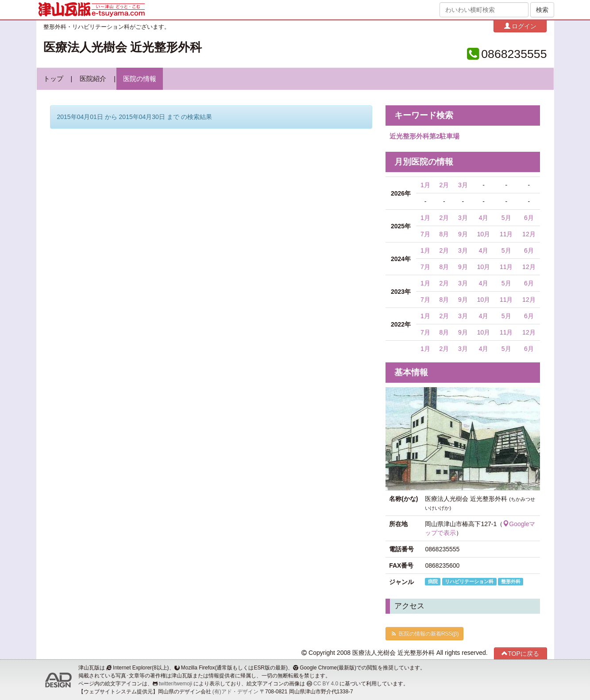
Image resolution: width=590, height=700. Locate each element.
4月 (484, 218)
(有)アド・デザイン (235, 692)
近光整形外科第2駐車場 (424, 136)
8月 (444, 234)
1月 (425, 185)
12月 (529, 234)
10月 (484, 234)
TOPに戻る (520, 653)
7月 (425, 234)
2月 (444, 185)
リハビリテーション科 (469, 581)
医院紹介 (93, 79)
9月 (463, 234)
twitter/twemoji (175, 684)
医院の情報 (140, 79)
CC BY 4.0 (326, 684)
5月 (506, 218)
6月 (529, 218)
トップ (53, 79)
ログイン (521, 26)
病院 (433, 581)
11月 (506, 234)
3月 (463, 185)
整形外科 (511, 581)
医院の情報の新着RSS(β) (424, 634)
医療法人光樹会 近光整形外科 (123, 47)
